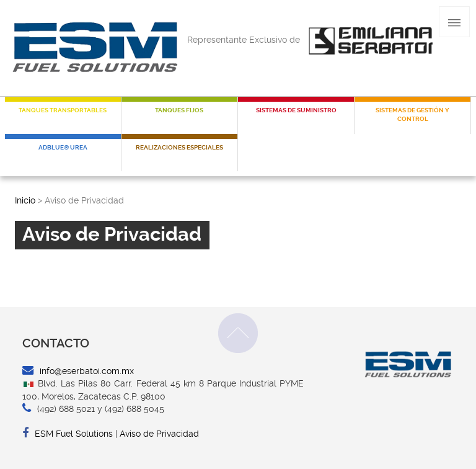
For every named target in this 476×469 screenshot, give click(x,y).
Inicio (25, 200)
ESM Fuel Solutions (68, 434)
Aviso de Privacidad (159, 434)
